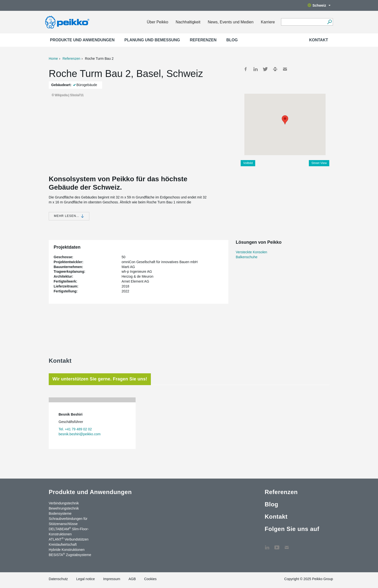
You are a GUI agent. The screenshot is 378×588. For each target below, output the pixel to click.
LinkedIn (255, 69)
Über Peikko (158, 22)
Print (275, 69)
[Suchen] (329, 22)
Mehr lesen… (69, 216)
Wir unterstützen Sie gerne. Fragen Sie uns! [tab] (100, 379)
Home (53, 59)
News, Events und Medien (231, 22)
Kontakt (319, 40)
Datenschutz (58, 579)
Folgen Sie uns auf (292, 529)
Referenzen (203, 40)
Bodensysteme (60, 513)
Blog (232, 40)
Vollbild (248, 163)
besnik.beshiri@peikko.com (80, 434)
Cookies (150, 579)
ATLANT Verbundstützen (69, 539)
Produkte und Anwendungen (82, 40)
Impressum (112, 579)
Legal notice (86, 579)
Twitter (265, 69)
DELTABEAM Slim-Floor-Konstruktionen (69, 531)
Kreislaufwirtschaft (63, 544)
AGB (132, 579)
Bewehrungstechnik (64, 508)
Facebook (246, 69)
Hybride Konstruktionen (67, 550)
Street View (319, 163)
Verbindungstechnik (64, 503)
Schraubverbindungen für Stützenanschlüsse (68, 521)
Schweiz (319, 5)
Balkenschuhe (247, 257)
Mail (285, 69)
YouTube (277, 545)
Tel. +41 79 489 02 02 (75, 429)
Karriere (268, 22)
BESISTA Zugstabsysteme (70, 555)
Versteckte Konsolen (252, 252)
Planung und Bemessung (152, 40)
